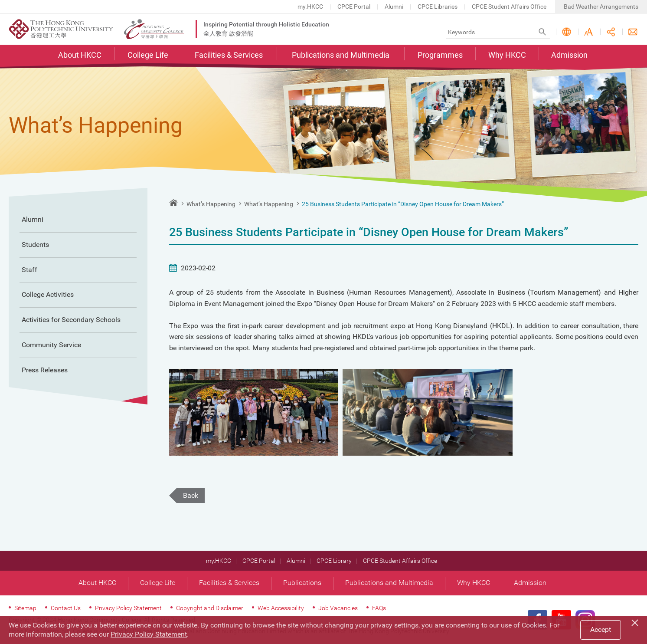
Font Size (589, 32)
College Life (148, 55)
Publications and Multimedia (341, 55)
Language (567, 32)
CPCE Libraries (438, 7)
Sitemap (25, 608)
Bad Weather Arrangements (601, 7)
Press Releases (45, 370)
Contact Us (633, 32)
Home (173, 203)
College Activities (48, 294)
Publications (302, 583)
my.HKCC (310, 7)
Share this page (611, 32)
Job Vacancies (338, 608)
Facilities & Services (229, 55)
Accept (601, 629)
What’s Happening (211, 204)
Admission (569, 55)
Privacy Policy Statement (128, 608)
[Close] (636, 621)
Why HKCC (507, 55)
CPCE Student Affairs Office (509, 7)
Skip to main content (0, 0)
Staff (29, 270)
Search (542, 32)
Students (35, 245)
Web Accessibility (281, 608)
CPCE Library (334, 561)
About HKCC (80, 55)
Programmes (440, 55)
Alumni (394, 7)
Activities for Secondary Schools (71, 320)
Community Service (51, 345)
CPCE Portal (354, 7)
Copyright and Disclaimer (210, 608)
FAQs (379, 608)
